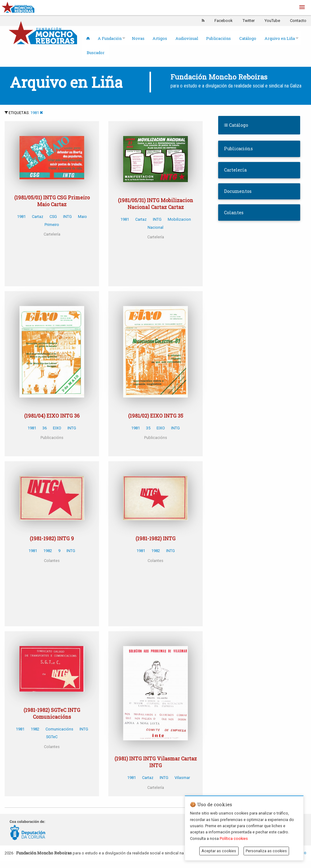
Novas (138, 38)
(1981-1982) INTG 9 (52, 538)
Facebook (224, 21)
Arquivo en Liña (280, 38)
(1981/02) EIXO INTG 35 (156, 416)
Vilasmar (182, 778)
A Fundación (110, 38)
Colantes (234, 213)
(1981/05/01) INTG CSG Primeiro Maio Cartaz (52, 201)
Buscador (96, 53)
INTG (67, 217)
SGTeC (52, 737)
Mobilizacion (179, 219)
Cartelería (235, 170)
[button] (302, 7)
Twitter (249, 21)
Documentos (238, 191)
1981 (35, 113)
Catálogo (248, 38)
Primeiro (52, 225)
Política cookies (234, 838)
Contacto (298, 21)
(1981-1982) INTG (155, 538)
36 (45, 428)
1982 (48, 551)
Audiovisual (187, 38)
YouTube (272, 21)
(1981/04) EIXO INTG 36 (52, 416)
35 (148, 428)
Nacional (155, 227)
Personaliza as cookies (266, 851)
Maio (82, 217)
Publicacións (218, 38)
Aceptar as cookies (219, 851)
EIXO (57, 428)
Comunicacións (59, 729)
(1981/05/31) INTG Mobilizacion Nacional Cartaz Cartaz (155, 204)
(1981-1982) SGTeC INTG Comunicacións (52, 713)
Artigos (160, 38)
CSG (53, 217)
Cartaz (38, 217)
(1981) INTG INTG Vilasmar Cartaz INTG (156, 762)
